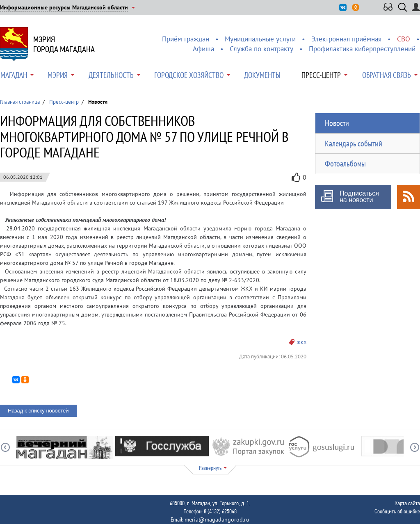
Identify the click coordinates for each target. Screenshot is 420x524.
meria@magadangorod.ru (217, 519)
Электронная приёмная (346, 39)
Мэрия (58, 75)
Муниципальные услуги (260, 39)
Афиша (203, 49)
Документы (262, 75)
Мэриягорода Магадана (64, 44)
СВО (404, 39)
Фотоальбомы (345, 164)
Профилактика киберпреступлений (362, 49)
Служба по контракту (261, 49)
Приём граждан (186, 39)
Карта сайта (407, 503)
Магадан (14, 75)
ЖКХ (301, 342)
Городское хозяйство (189, 75)
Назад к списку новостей (38, 411)
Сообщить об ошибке (397, 511)
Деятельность (111, 75)
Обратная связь (387, 75)
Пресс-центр (321, 75)
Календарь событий (354, 144)
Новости (337, 123)
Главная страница (20, 102)
